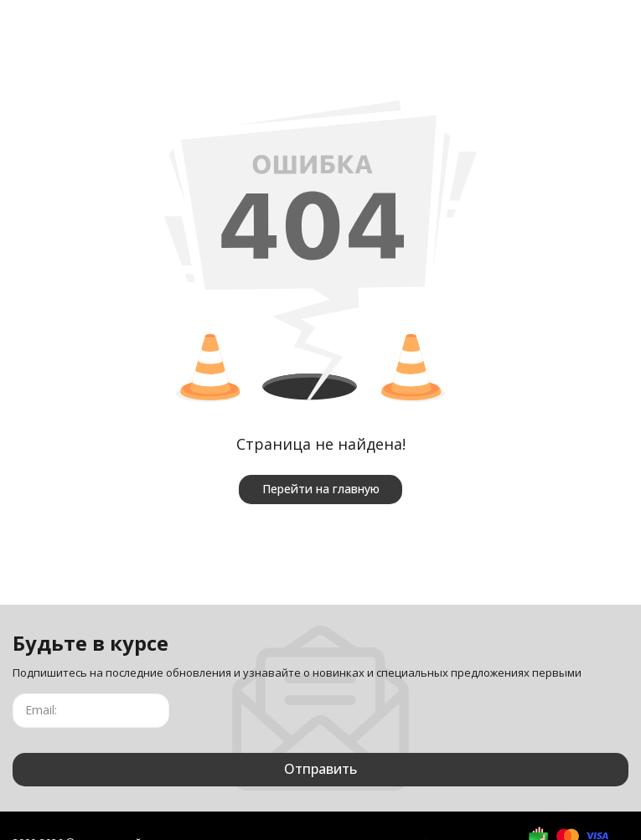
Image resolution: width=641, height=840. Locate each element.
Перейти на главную (321, 489)
